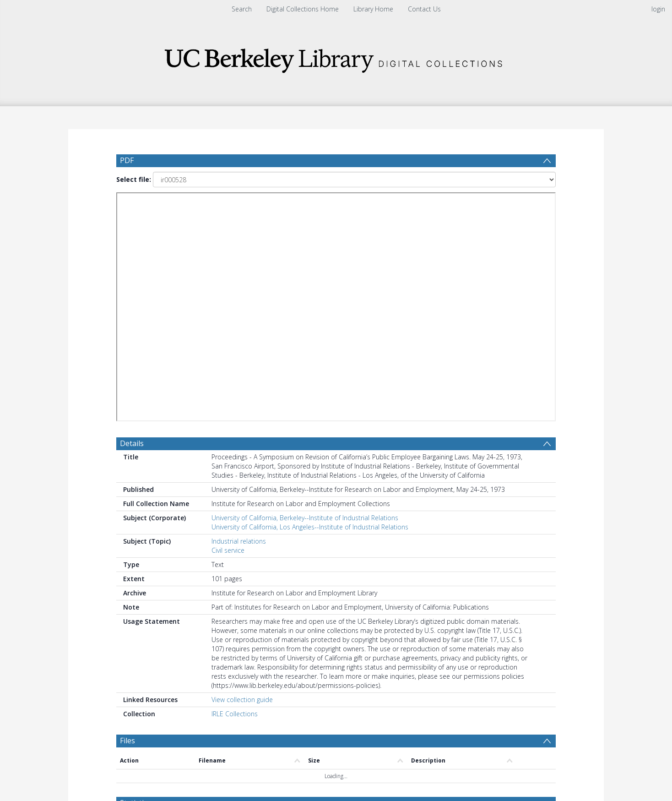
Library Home (373, 9)
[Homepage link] (336, 58)
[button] (336, 771)
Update (444, 568)
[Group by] (176, 568)
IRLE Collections (235, 457)
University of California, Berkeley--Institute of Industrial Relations (305, 261)
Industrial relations (239, 285)
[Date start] (270, 568)
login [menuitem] (658, 9)
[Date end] (340, 568)
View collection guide (242, 443)
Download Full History (519, 731)
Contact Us (424, 9)
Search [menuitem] (242, 9)
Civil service (228, 294)
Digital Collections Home (303, 9)
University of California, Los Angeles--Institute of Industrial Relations (310, 270)
